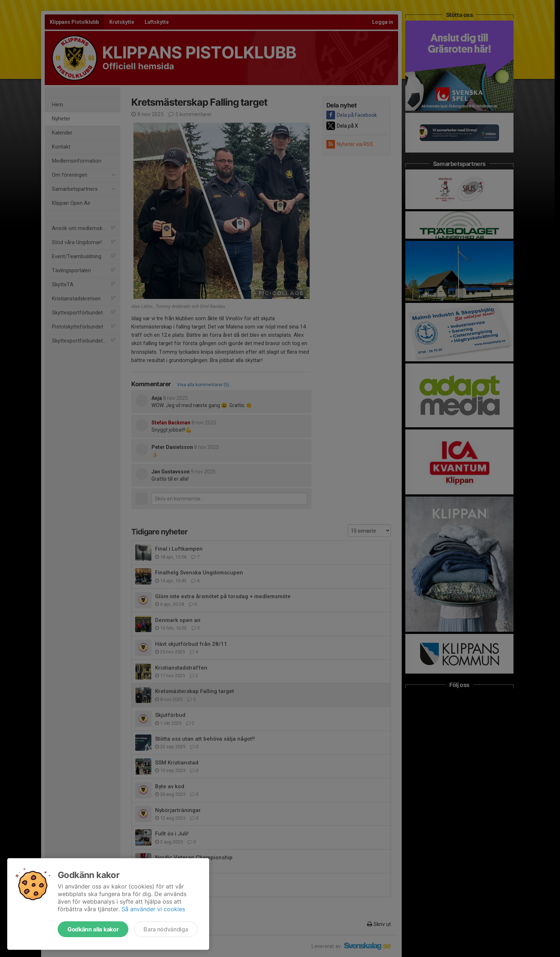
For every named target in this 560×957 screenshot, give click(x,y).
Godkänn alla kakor (93, 929)
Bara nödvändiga (166, 929)
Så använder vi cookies (153, 909)
